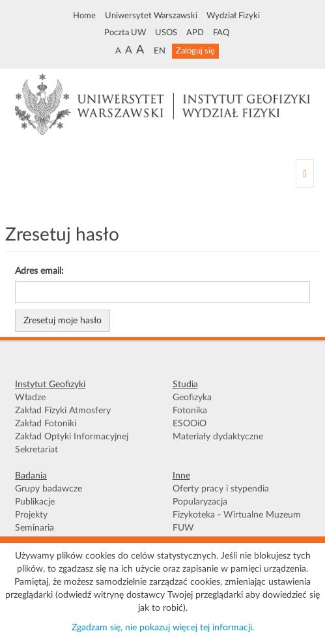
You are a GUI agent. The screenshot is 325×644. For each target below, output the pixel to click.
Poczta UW (125, 33)
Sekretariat (36, 450)
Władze (30, 398)
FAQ (221, 33)
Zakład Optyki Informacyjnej (72, 437)
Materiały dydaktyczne (218, 437)
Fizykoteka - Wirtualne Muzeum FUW (237, 521)
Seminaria (35, 528)
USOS (166, 33)
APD (195, 33)
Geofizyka (192, 398)
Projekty (31, 515)
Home (84, 16)
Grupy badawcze (49, 489)
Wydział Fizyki (233, 16)
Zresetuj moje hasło (63, 321)
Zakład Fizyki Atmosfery (63, 411)
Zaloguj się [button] (195, 51)
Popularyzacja (200, 502)
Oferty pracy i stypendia (221, 489)
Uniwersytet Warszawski (151, 16)
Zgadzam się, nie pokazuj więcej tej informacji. (163, 628)
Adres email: (39, 271)
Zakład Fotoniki (46, 424)
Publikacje (35, 502)
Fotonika (190, 411)
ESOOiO (190, 424)
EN (160, 51)
